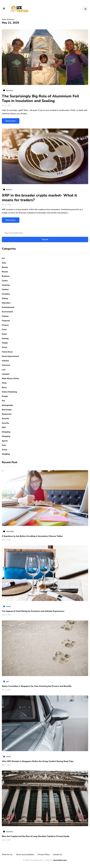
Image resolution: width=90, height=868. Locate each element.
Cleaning (6, 285)
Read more (11, 121)
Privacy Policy (44, 854)
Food (4, 329)
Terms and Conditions (25, 854)
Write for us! (7, 854)
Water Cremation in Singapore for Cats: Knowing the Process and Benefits (37, 686)
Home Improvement (10, 356)
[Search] (45, 233)
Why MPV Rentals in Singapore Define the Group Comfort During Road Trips (38, 761)
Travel (5, 450)
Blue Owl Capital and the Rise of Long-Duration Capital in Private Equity (36, 836)
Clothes (5, 289)
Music (4, 383)
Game (4, 334)
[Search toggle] (85, 9)
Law (4, 370)
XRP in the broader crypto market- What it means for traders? (39, 198)
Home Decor (7, 352)
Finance (5, 325)
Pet (3, 401)
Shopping (6, 432)
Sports (5, 441)
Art (3, 258)
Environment (7, 312)
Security (5, 418)
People (5, 396)
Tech (4, 445)
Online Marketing (9, 392)
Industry (5, 361)
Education (6, 303)
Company (6, 294)
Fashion (5, 316)
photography (7, 405)
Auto (4, 263)
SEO (4, 427)
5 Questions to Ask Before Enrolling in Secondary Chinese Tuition (32, 536)
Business (6, 276)
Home (4, 347)
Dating (5, 298)
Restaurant (7, 414)
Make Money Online (10, 378)
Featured (6, 321)
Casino (5, 281)
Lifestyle (6, 374)
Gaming (5, 338)
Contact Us (58, 854)
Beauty (5, 267)
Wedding (6, 454)
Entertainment (8, 307)
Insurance (6, 365)
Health (5, 343)
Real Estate (7, 410)
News (4, 387)
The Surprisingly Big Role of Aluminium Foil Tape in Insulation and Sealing (40, 99)
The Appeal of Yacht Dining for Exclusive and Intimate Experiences (33, 611)
